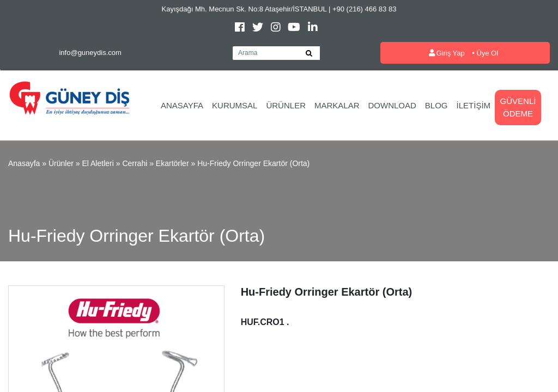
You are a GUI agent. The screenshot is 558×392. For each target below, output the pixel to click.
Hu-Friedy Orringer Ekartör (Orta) (253, 163)
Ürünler (286, 105)
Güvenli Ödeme (518, 107)
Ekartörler (172, 163)
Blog (436, 105)
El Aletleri (98, 163)
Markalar (337, 105)
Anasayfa (182, 105)
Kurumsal (235, 105)
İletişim (474, 105)
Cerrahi (135, 163)
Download (392, 105)
